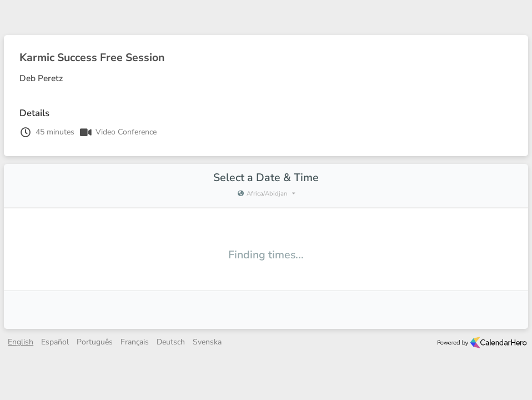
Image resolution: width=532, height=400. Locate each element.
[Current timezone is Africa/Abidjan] (266, 194)
